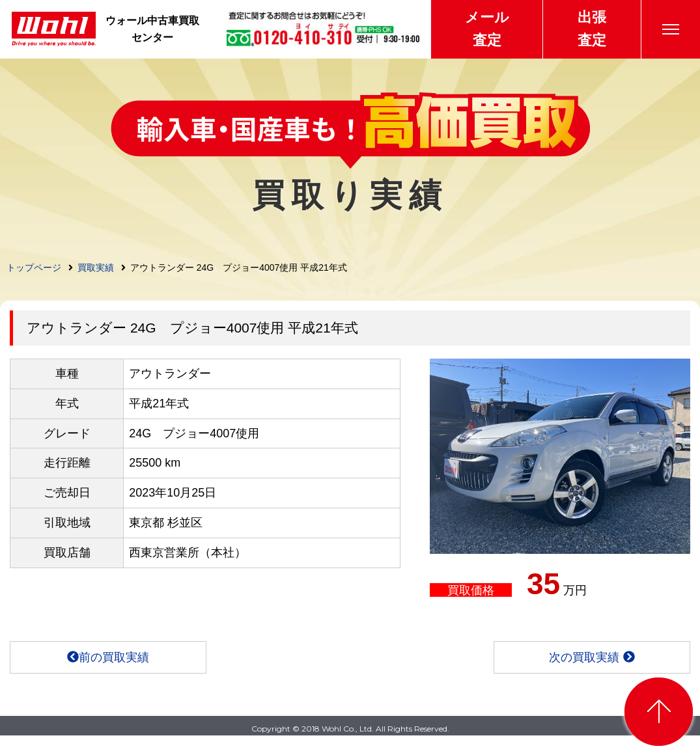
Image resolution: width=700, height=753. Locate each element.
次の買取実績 (592, 657)
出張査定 (592, 29)
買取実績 (96, 267)
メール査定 (487, 29)
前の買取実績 (108, 657)
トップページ (34, 267)
